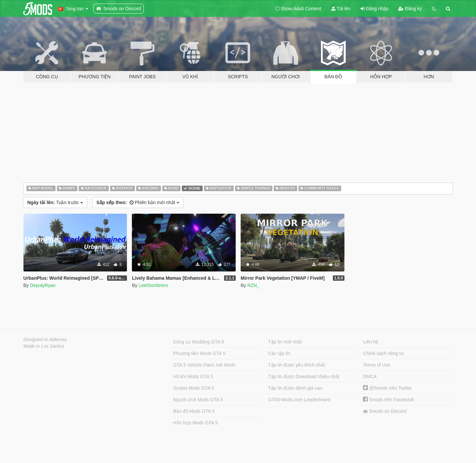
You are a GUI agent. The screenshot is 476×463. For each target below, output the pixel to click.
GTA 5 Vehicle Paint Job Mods (204, 365)
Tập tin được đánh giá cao (295, 388)
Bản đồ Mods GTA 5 (194, 411)
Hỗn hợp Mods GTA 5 (196, 423)
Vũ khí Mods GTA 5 (193, 376)
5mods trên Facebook (388, 400)
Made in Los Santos (44, 346)
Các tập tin (279, 353)
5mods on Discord (385, 411)
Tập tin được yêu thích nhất (297, 365)
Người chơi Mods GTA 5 (198, 400)
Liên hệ (371, 342)
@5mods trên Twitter (387, 388)
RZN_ (253, 285)
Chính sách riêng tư (383, 353)
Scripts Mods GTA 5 (194, 388)
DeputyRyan (43, 285)
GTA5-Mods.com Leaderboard (299, 400)
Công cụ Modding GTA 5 (198, 342)
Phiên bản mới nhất (138, 202)
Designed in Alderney (45, 339)
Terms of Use (377, 365)
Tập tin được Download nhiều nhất (304, 376)
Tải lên (341, 9)
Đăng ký (410, 9)
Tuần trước (55, 202)
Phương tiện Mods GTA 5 (199, 353)
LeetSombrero (153, 285)
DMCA (370, 376)
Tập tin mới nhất (285, 342)
